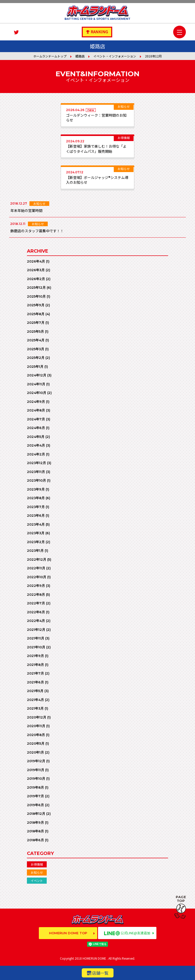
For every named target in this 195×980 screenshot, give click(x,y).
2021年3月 (35, 708)
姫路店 (80, 56)
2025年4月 (36, 340)
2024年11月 (36, 384)
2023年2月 (36, 542)
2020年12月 (37, 717)
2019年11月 (36, 770)
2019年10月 (36, 778)
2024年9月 (36, 402)
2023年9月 (36, 489)
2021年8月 (35, 665)
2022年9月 (36, 586)
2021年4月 (35, 700)
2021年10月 (36, 647)
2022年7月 (36, 603)
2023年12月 (36, 463)
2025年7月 (36, 323)
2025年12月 (36, 287)
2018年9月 (35, 822)
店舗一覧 (100, 973)
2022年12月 (37, 559)
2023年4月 (36, 524)
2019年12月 (36, 761)
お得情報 (37, 864)
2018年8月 (35, 831)
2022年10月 (37, 577)
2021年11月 (36, 638)
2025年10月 (36, 296)
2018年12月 (36, 814)
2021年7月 (35, 673)
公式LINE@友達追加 (127, 933)
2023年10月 (36, 480)
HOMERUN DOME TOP (68, 933)
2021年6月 (35, 682)
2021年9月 (35, 656)
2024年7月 (36, 419)
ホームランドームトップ (50, 56)
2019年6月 (35, 805)
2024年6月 (36, 428)
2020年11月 (36, 726)
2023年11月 (36, 472)
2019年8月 (35, 787)
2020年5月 (36, 743)
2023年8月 (36, 498)
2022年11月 (36, 568)
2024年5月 (36, 437)
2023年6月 (36, 515)
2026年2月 (36, 279)
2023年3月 (36, 533)
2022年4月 (36, 621)
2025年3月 (36, 349)
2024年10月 (37, 393)
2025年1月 (35, 366)
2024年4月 (36, 445)
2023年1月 (35, 550)
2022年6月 (36, 612)
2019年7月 (35, 796)
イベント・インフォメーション (115, 56)
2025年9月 (36, 305)
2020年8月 (36, 735)
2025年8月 (36, 314)
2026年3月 (36, 270)
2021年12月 (36, 630)
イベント (37, 881)
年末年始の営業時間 (26, 210)
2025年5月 (35, 331)
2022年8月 (36, 594)
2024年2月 (36, 454)
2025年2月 (36, 358)
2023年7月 (36, 507)
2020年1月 (35, 752)
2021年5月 (35, 691)
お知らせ (37, 872)
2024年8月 (36, 410)
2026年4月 (36, 261)
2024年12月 (37, 375)
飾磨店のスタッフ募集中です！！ (37, 231)
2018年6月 (35, 840)
